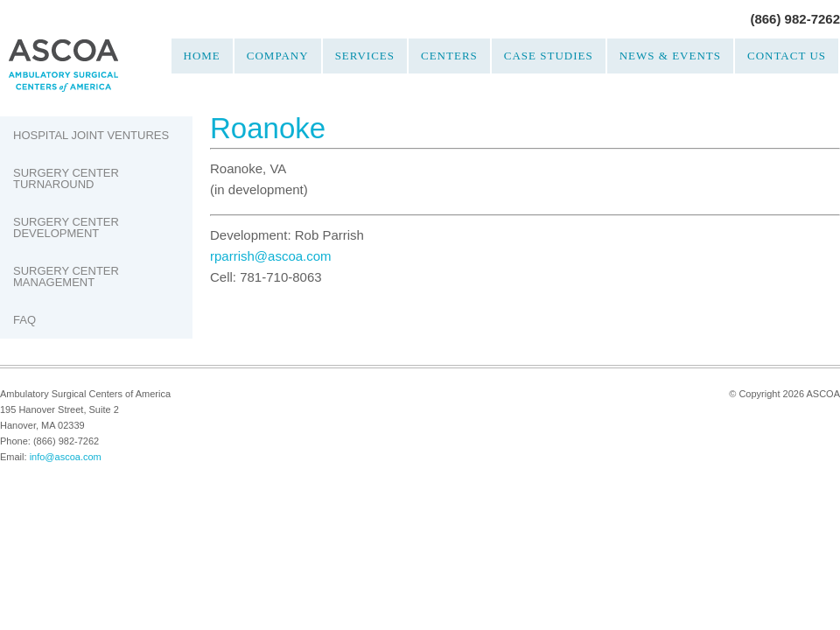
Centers (449, 56)
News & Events (670, 56)
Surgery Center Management (66, 276)
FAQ (24, 320)
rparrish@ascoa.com (271, 256)
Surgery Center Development (66, 227)
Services (365, 56)
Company (278, 56)
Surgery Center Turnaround (66, 178)
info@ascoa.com (66, 457)
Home (202, 56)
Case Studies (549, 56)
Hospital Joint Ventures (91, 135)
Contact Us (787, 56)
